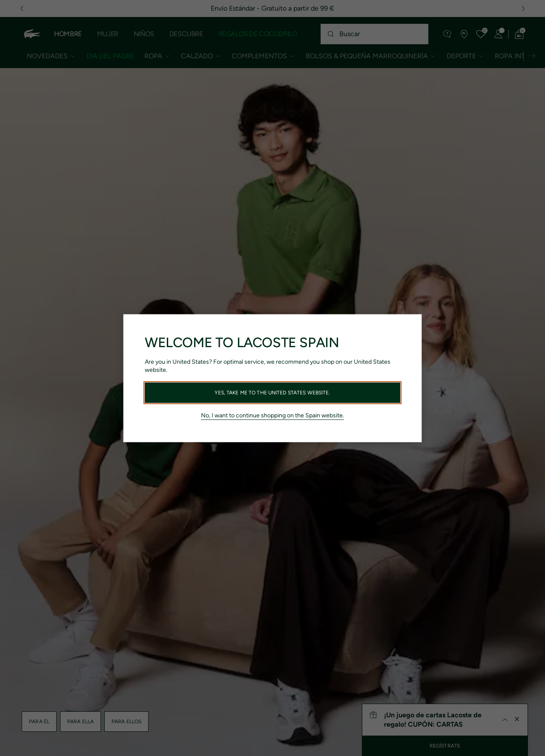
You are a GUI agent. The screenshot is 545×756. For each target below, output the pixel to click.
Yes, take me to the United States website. (272, 393)
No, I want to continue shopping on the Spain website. (272, 415)
